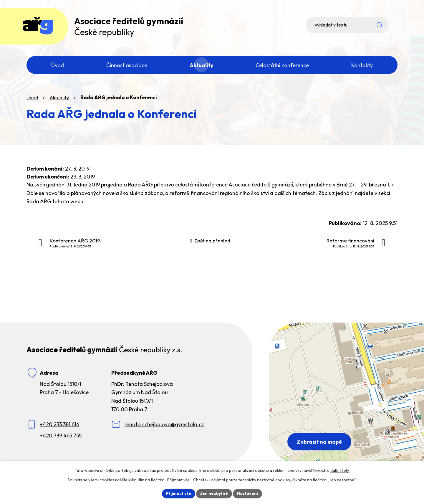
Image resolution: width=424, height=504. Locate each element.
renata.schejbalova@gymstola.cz (164, 425)
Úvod (32, 98)
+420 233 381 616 (59, 425)
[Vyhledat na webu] (356, 25)
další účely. (340, 470)
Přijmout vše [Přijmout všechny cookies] (179, 493)
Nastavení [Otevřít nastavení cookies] (247, 493)
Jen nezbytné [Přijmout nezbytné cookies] (214, 493)
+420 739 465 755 (61, 436)
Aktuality (59, 98)
